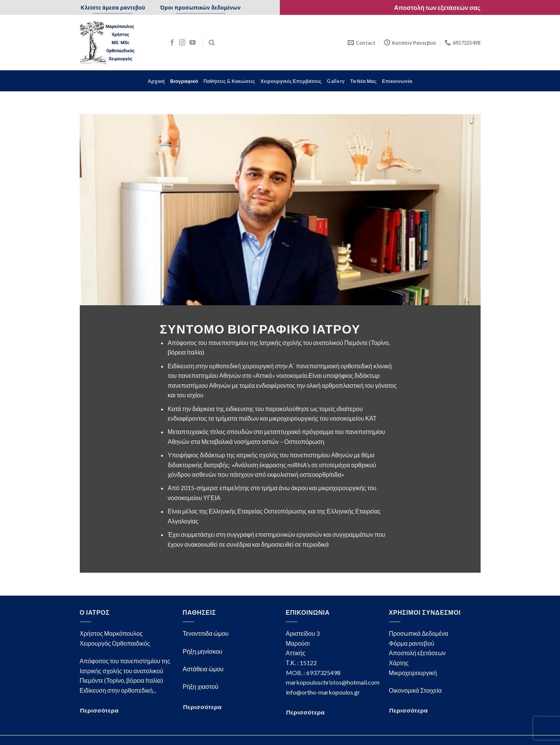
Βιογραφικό (184, 81)
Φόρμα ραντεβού (412, 643)
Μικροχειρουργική (413, 673)
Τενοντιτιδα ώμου (206, 633)
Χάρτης (399, 663)
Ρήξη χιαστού (201, 686)
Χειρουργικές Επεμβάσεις (291, 81)
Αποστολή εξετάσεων (417, 653)
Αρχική (156, 81)
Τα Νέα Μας (363, 81)
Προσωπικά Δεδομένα (419, 633)
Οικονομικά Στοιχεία (415, 690)
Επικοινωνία (397, 81)
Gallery (336, 81)
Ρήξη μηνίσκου (203, 651)
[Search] (212, 43)
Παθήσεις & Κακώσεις (229, 81)
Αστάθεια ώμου (203, 669)
